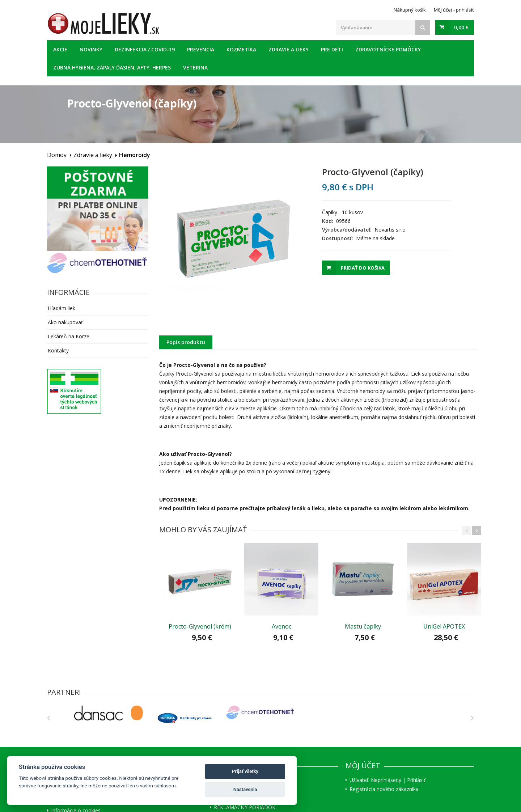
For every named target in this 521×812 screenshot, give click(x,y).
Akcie (60, 49)
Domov (57, 155)
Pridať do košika (363, 268)
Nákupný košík (410, 10)
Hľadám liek (62, 308)
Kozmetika (241, 49)
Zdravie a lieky (289, 49)
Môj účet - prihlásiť (454, 10)
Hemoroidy (135, 155)
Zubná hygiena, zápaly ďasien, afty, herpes (112, 67)
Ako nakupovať (65, 322)
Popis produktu (186, 342)
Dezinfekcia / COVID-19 (145, 49)
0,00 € (461, 27)
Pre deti (332, 49)
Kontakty (58, 350)
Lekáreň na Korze (69, 336)
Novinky (91, 49)
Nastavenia (245, 789)
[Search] (423, 28)
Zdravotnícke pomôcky (388, 49)
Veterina (195, 67)
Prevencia (201, 49)
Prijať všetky (245, 771)
